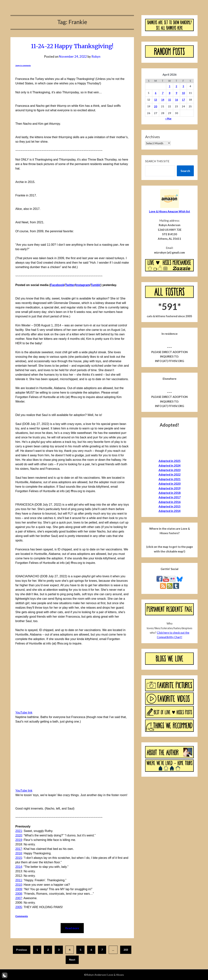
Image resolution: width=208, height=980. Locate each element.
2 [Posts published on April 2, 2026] (176, 86)
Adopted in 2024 (170, 465)
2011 (19, 880)
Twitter (70, 285)
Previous (22, 950)
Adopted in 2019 (170, 488)
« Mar (168, 119)
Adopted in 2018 (170, 493)
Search (185, 171)
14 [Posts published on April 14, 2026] (163, 100)
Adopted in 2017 (170, 497)
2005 (19, 907)
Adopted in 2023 (170, 470)
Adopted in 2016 (170, 502)
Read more (72, 928)
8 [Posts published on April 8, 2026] (170, 93)
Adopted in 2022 (170, 474)
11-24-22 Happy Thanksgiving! (72, 46)
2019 (19, 840)
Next (72, 960)
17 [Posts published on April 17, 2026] (183, 100)
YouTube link (24, 713)
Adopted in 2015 (170, 506)
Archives (153, 137)
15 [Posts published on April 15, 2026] (170, 100)
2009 (19, 889)
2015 (19, 858)
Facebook (57, 285)
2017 (19, 849)
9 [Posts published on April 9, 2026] (176, 93)
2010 (19, 885)
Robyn (96, 56)
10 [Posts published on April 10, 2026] (183, 93)
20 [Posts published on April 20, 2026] (156, 106)
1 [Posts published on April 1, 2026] (170, 86)
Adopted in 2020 (170, 484)
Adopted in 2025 (170, 461)
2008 (19, 894)
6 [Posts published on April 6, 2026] (156, 93)
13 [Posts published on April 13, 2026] (156, 100)
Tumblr (96, 285)
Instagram (83, 285)
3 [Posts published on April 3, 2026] (183, 86)
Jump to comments (23, 66)
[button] (5, 975)
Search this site (157, 161)
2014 (19, 867)
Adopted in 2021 (170, 479)
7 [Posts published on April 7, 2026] (163, 93)
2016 (19, 853)
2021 (19, 831)
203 (126, 950)
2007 (19, 898)
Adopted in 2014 (170, 511)
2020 (19, 835)
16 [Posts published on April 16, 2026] (176, 100)
